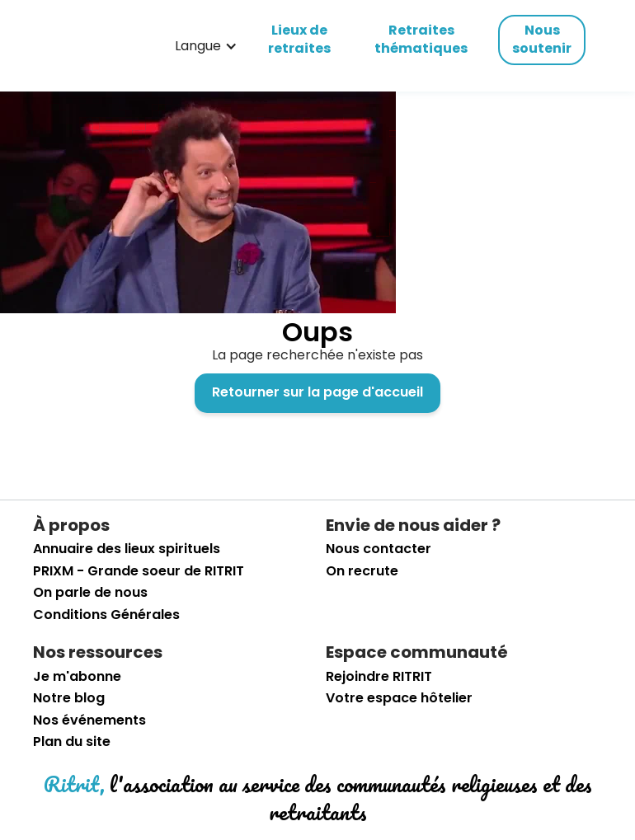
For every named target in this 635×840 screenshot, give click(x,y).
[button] (206, 46)
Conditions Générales (106, 615)
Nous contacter (379, 549)
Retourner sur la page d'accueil (317, 392)
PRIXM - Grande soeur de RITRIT (139, 571)
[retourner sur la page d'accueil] (86, 46)
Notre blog (69, 698)
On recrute (362, 571)
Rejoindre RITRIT (379, 677)
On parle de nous (90, 593)
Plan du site (72, 742)
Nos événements (89, 720)
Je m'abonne (77, 677)
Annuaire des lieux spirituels (127, 549)
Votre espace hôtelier (399, 698)
